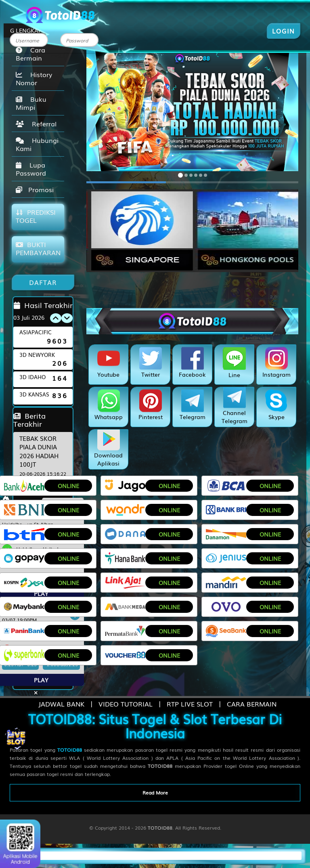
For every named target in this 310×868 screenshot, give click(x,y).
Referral (36, 124)
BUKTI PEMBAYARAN (38, 248)
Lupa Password (31, 169)
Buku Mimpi (31, 103)
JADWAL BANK (61, 704)
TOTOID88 (160, 828)
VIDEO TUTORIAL (126, 704)
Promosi (35, 189)
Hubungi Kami (37, 144)
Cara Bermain (30, 54)
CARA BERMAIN (252, 704)
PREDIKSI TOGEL (36, 216)
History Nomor (34, 78)
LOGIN (284, 31)
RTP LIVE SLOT (190, 704)
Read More (155, 793)
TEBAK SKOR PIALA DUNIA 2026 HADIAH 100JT (39, 451)
